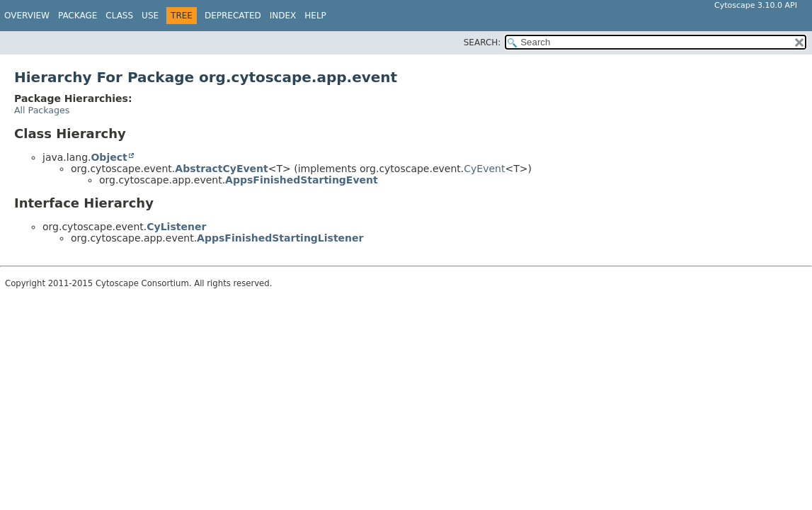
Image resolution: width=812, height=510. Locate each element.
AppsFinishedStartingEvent (302, 180)
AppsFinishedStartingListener (280, 238)
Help (315, 16)
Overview (27, 16)
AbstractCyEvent (221, 169)
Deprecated (233, 16)
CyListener (176, 227)
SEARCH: (482, 42)
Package (78, 16)
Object (109, 157)
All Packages (42, 110)
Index (283, 16)
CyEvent (484, 169)
